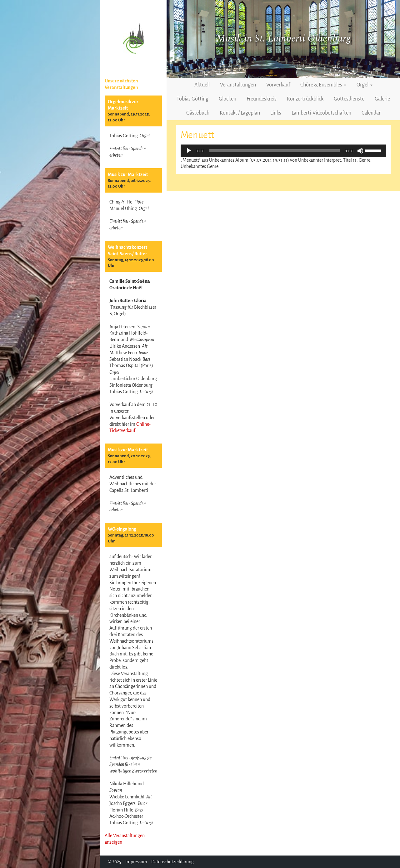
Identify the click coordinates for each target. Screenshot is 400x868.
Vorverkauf (278, 85)
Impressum (136, 862)
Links (276, 113)
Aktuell (202, 85)
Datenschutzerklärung (172, 862)
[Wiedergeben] (189, 151)
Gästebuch (198, 113)
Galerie (382, 99)
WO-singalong (122, 529)
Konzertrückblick (305, 99)
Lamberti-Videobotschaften (321, 113)
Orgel (365, 85)
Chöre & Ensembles (323, 85)
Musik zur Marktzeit (128, 174)
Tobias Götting (192, 99)
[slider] (275, 151)
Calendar (371, 113)
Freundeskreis (262, 99)
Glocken (227, 99)
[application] (283, 151)
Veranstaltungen (238, 85)
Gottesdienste (349, 99)
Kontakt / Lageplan (240, 113)
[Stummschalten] (360, 151)
